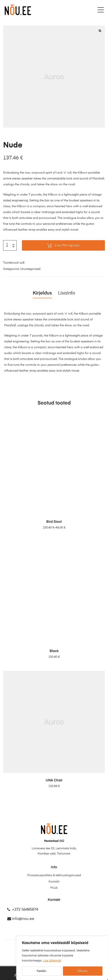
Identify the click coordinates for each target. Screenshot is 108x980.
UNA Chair (54, 781)
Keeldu (41, 971)
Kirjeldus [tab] (42, 293)
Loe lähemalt (52, 961)
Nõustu (83, 971)
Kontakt (54, 882)
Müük (54, 888)
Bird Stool (54, 522)
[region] (62, 958)
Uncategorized (30, 269)
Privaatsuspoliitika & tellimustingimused (54, 875)
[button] (100, 31)
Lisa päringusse (67, 245)
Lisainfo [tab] (67, 293)
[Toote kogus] (7, 245)
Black (54, 651)
